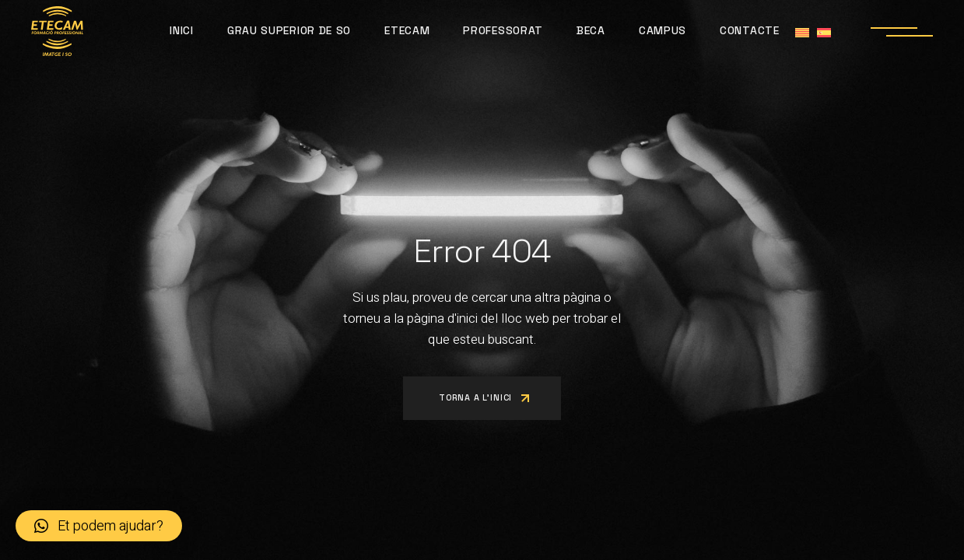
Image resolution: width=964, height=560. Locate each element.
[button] (99, 526)
